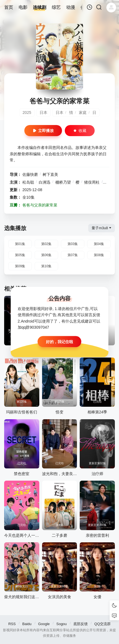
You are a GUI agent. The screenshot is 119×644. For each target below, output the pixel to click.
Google (44, 624)
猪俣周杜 (92, 182)
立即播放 (43, 131)
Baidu (27, 624)
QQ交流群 (103, 624)
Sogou (61, 624)
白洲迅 (45, 182)
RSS (12, 624)
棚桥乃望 (63, 182)
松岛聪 (28, 182)
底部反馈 (81, 624)
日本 (43, 113)
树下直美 (50, 174)
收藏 (80, 131)
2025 (27, 113)
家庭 (83, 113)
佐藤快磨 (30, 174)
